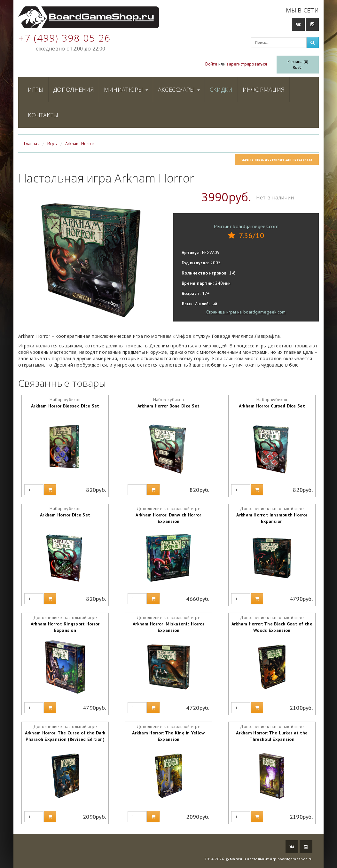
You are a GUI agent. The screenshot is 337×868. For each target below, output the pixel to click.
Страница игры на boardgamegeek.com (246, 312)
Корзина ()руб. (298, 64)
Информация (264, 89)
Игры (36, 89)
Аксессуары (179, 89)
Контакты (43, 115)
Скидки (221, 89)
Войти (211, 64)
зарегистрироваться (247, 64)
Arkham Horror (80, 143)
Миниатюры (126, 89)
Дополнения (74, 89)
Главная (32, 143)
